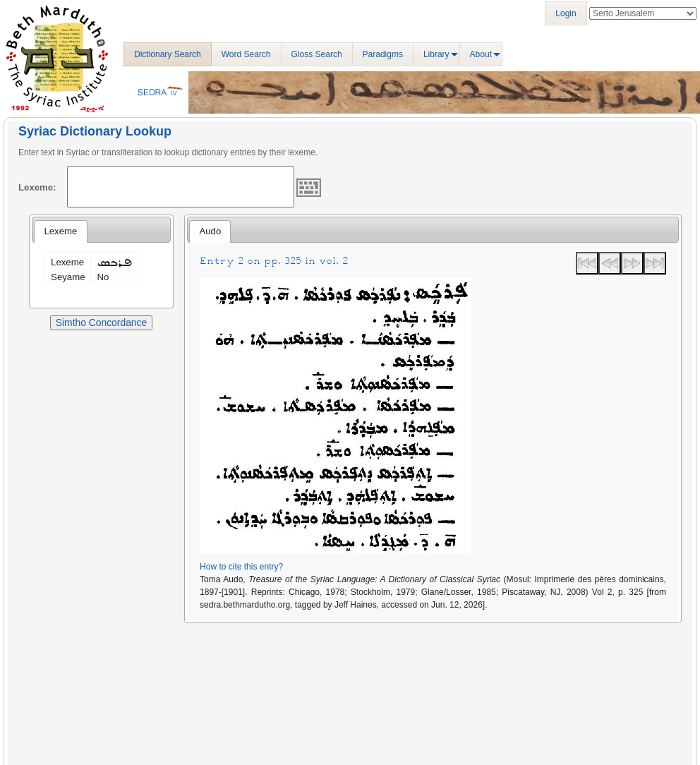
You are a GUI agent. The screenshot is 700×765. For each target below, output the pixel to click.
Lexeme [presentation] (60, 231)
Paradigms (383, 54)
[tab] (60, 231)
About (481, 54)
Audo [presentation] (210, 231)
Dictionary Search (168, 54)
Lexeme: (37, 187)
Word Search (246, 54)
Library (436, 54)
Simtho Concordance (101, 323)
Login (566, 13)
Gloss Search (317, 54)
